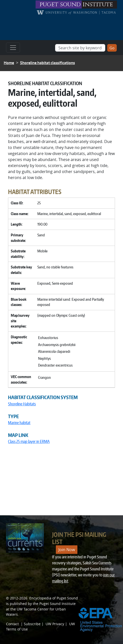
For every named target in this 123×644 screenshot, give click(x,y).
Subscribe (32, 624)
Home (9, 63)
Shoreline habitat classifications (47, 63)
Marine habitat (19, 423)
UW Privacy (55, 624)
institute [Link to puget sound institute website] (98, 5)
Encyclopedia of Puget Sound (54, 598)
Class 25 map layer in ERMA (29, 441)
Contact (12, 624)
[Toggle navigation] (13, 48)
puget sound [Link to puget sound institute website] (60, 5)
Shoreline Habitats (22, 404)
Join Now (67, 550)
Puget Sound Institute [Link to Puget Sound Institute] (57, 604)
